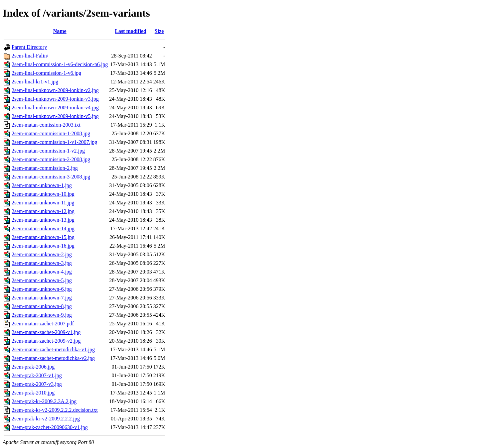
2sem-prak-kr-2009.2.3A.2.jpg (44, 401)
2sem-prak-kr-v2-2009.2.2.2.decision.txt (55, 410)
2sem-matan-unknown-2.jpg (42, 254)
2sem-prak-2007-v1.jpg (37, 375)
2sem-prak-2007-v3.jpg (37, 384)
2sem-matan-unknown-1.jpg (42, 185)
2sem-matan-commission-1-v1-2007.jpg (54, 142)
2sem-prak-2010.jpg (33, 393)
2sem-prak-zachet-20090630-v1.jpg (50, 427)
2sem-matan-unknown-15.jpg (43, 237)
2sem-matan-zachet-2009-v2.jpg (46, 341)
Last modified (131, 31)
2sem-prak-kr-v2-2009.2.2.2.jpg (46, 419)
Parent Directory (29, 47)
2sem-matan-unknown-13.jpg (43, 220)
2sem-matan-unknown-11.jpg (43, 203)
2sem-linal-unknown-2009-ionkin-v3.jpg (55, 99)
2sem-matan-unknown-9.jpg (42, 315)
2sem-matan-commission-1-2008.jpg (51, 133)
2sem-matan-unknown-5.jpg (42, 280)
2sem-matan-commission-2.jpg (45, 168)
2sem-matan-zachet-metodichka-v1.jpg (53, 349)
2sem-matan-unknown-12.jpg (43, 211)
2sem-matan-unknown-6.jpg (42, 289)
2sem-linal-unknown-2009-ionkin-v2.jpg (55, 90)
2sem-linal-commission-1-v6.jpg (46, 73)
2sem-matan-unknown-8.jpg (42, 306)
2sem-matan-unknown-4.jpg (42, 272)
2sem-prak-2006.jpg (33, 367)
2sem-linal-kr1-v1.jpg (35, 82)
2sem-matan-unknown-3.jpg (42, 263)
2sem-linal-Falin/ (30, 56)
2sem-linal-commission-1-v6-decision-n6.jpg (60, 64)
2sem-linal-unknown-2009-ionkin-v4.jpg (55, 108)
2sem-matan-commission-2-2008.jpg (51, 159)
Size (159, 31)
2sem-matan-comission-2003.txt (46, 125)
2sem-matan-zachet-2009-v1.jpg (46, 332)
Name (60, 31)
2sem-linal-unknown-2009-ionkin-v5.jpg (55, 116)
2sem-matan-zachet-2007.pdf (43, 324)
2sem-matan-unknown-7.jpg (42, 298)
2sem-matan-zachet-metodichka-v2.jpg (53, 358)
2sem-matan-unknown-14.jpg (43, 228)
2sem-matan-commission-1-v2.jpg (48, 151)
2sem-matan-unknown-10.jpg (43, 194)
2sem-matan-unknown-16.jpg (43, 246)
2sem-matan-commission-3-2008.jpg (51, 177)
